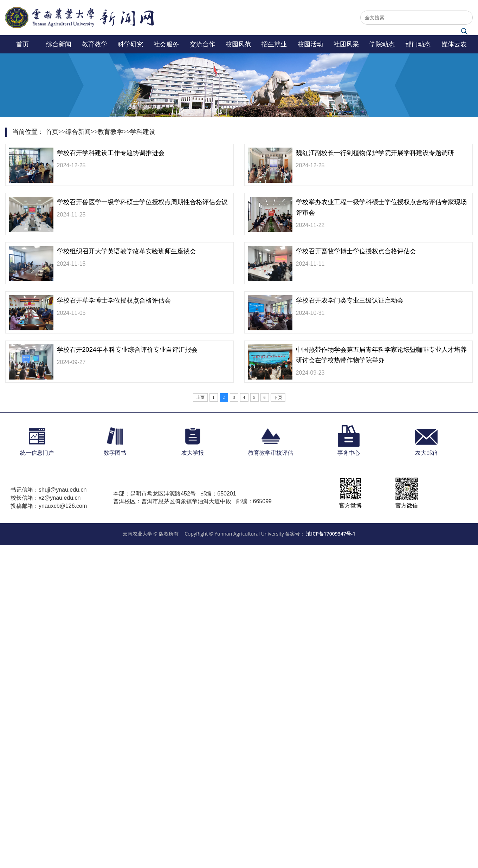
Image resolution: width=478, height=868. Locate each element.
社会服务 (166, 44)
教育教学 (95, 44)
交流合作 (202, 44)
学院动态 (382, 44)
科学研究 (130, 44)
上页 (200, 397)
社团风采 (346, 44)
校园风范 (238, 44)
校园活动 (310, 44)
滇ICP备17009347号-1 (331, 534)
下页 (278, 397)
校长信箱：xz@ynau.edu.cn (46, 498)
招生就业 (274, 44)
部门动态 (418, 44)
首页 (22, 44)
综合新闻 (59, 44)
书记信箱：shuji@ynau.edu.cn (49, 490)
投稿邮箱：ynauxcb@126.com (49, 506)
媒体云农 (454, 44)
